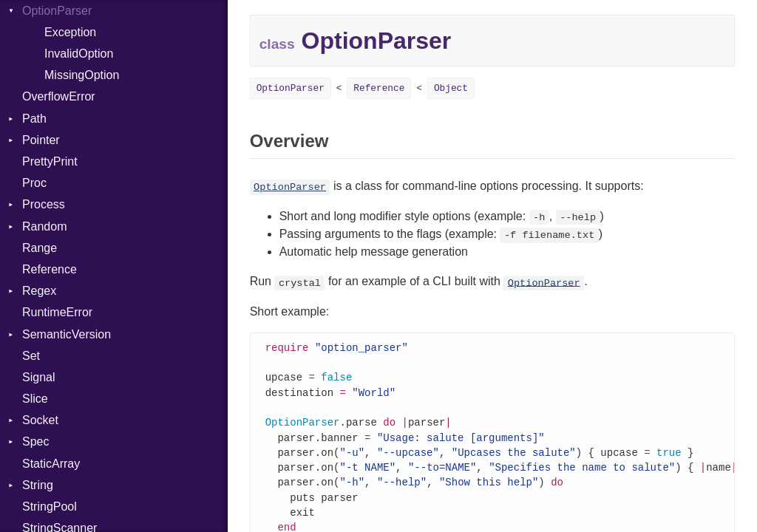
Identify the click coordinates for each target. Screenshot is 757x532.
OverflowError (59, 96)
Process (44, 204)
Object (451, 88)
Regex (39, 291)
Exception (70, 32)
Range (40, 248)
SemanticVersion (67, 334)
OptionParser (291, 88)
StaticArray (51, 464)
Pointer (41, 140)
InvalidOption (79, 54)
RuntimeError (57, 312)
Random (44, 226)
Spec (35, 441)
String (38, 485)
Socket (40, 420)
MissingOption (82, 75)
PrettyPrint (50, 161)
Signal (38, 377)
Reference (50, 269)
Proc (34, 183)
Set (31, 356)
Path (34, 119)
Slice (35, 399)
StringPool (50, 507)
